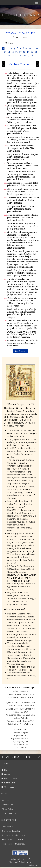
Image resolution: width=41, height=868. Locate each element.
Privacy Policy (7, 809)
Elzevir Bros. (29, 694)
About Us (5, 801)
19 (28, 52)
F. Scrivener (14, 697)
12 (37, 48)
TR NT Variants (20, 748)
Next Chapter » (20, 351)
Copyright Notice (9, 813)
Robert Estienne (21, 691)
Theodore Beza (14, 694)
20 (32, 52)
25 (20, 55)
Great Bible (29, 706)
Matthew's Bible (14, 706)
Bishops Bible (12, 709)
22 (9, 55)
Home (6, 770)
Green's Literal (26, 724)
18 (24, 52)
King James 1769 (21, 712)
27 (28, 55)
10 (30, 48)
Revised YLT (28, 721)
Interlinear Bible (9, 778)
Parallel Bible (8, 783)
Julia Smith (13, 724)
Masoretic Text (21, 729)
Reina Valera (27, 697)
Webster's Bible (21, 718)
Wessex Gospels (21, 732)
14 (9, 52)
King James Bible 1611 (11, 831)
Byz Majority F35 (21, 745)
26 (24, 55)
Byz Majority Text (21, 742)
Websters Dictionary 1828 (12, 840)
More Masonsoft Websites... (13, 844)
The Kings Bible (8, 827)
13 (5, 52)
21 (36, 52)
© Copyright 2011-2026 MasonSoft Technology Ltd (20, 861)
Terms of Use (7, 805)
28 (32, 55)
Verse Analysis (9, 787)
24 (16, 55)
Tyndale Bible (12, 703)
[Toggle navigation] (36, 3)
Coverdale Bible (28, 703)
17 (20, 52)
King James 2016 (13, 715)
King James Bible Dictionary (13, 835)
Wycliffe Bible (21, 736)
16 (17, 52)
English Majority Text (20, 739)
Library (6, 774)
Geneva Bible (29, 715)
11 (33, 48)
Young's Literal (14, 721)
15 (13, 52)
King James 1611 (28, 709)
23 (12, 55)
